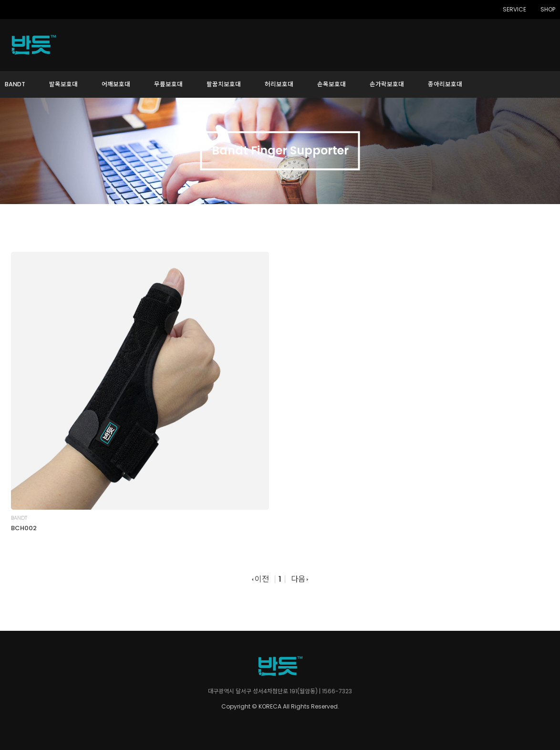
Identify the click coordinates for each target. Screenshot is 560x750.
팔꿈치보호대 (224, 84)
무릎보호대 (168, 84)
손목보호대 (332, 84)
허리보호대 (279, 84)
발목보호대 (63, 84)
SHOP (548, 10)
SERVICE (514, 10)
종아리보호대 (445, 84)
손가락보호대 (387, 84)
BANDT (15, 84)
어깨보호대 (116, 84)
